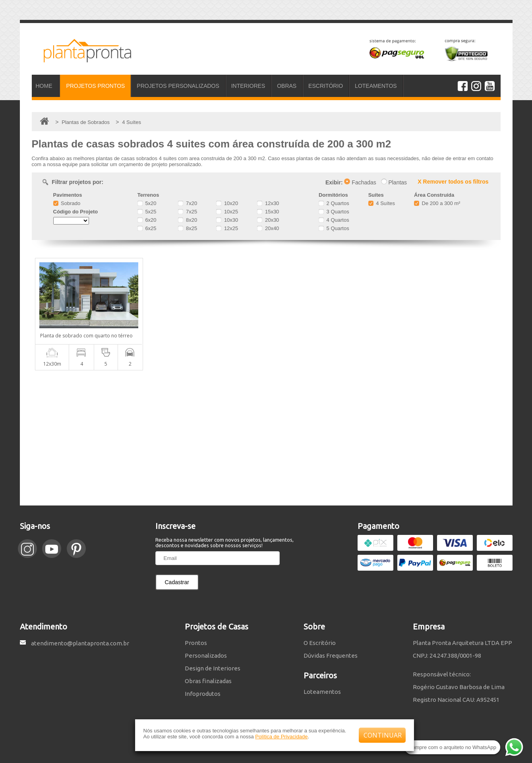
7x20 (188, 203)
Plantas (394, 182)
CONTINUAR (383, 735)
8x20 (188, 220)
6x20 (147, 220)
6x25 (147, 228)
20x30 (268, 220)
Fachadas (360, 182)
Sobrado (67, 203)
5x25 (147, 212)
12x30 (268, 203)
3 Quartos (334, 212)
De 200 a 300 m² (437, 203)
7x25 (188, 212)
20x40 (268, 228)
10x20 (227, 203)
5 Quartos (334, 228)
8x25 (188, 228)
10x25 (227, 212)
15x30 (268, 212)
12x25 (227, 228)
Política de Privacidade (281, 737)
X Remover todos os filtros (453, 182)
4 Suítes (382, 203)
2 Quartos (334, 203)
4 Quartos (334, 220)
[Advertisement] (266, 438)
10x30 (227, 220)
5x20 (147, 203)
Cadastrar (177, 582)
